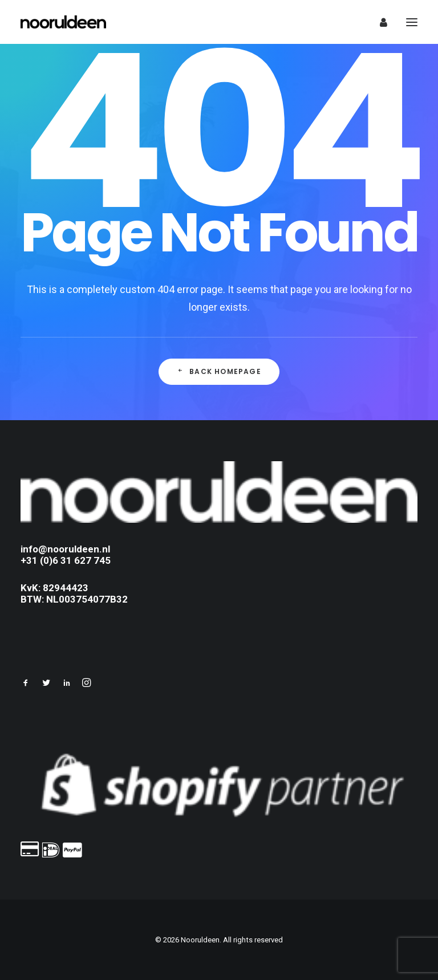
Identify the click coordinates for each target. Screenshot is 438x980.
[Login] (378, 22)
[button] (26, 684)
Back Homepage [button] (219, 371)
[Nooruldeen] (63, 22)
